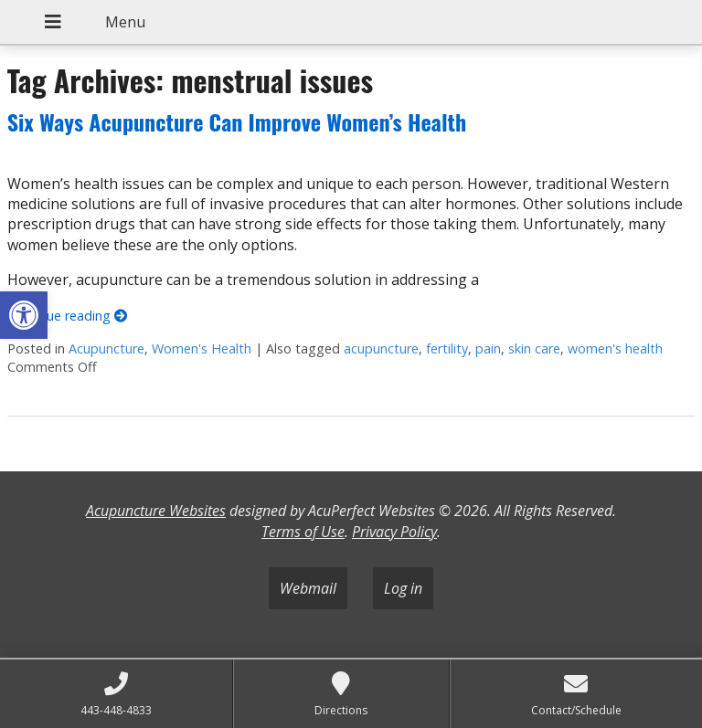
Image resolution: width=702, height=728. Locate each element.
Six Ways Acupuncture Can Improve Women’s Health (237, 121)
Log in (403, 588)
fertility (447, 348)
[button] (24, 315)
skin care (534, 348)
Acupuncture (106, 348)
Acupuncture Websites (156, 511)
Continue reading (67, 316)
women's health (615, 348)
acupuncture (381, 348)
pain (488, 348)
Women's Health (202, 348)
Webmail (308, 588)
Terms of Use (303, 532)
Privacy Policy (394, 532)
